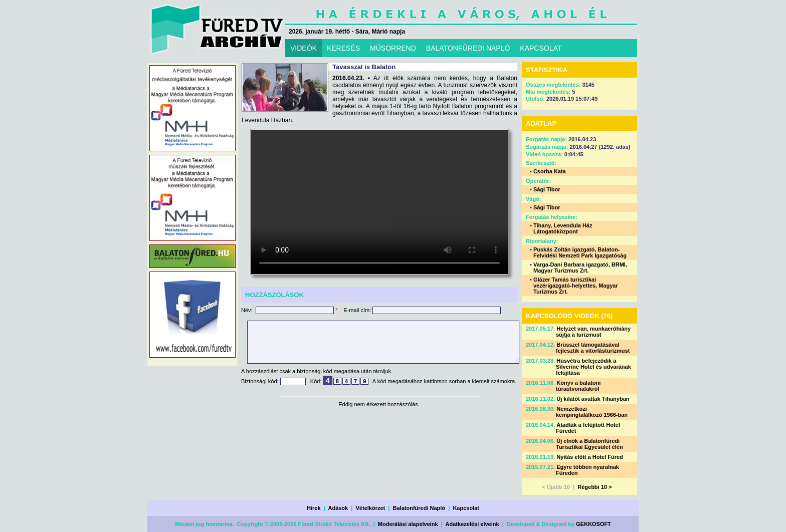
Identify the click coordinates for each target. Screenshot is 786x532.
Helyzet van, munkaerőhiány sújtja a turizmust (593, 332)
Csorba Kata (550, 171)
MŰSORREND (393, 48)
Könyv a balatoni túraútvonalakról (578, 386)
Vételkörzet (371, 508)
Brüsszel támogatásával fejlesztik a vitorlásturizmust (593, 348)
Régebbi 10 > (595, 487)
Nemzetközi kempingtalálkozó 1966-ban (592, 412)
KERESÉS (343, 48)
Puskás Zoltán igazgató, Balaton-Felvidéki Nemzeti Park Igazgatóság (580, 252)
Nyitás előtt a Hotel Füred (590, 457)
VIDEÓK (304, 48)
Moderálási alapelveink (408, 524)
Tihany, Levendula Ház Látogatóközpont (563, 228)
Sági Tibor (547, 189)
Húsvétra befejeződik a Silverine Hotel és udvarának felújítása (594, 367)
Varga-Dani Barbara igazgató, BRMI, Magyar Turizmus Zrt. (580, 268)
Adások (338, 508)
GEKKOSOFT (594, 524)
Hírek (314, 508)
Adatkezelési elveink (472, 524)
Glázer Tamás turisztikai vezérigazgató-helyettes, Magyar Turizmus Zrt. (576, 286)
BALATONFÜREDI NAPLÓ (468, 48)
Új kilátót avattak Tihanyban (593, 399)
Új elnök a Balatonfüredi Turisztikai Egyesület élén (589, 444)
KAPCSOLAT (541, 48)
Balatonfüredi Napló (419, 508)
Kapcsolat (466, 508)
